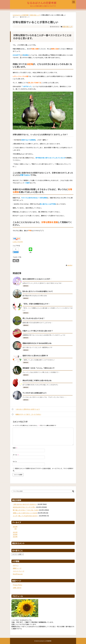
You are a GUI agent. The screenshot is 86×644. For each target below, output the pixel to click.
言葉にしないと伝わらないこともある (25, 513)
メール (16, 455)
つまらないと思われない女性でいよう (26, 409)
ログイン (16, 565)
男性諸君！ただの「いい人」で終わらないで (39, 368)
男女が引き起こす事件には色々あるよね (37, 380)
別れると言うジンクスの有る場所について (38, 291)
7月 (15, 529)
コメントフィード (19, 571)
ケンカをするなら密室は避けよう (35, 393)
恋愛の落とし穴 (67, 27)
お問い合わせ (17, 588)
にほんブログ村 (18, 242)
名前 (15, 448)
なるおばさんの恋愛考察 (42, 3)
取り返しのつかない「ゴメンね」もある (26, 510)
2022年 (15, 527)
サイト (15, 462)
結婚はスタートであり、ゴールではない (26, 414)
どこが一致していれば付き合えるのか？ (26, 516)
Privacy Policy (17, 585)
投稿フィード (17, 568)
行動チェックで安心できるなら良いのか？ (38, 331)
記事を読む (26, 286)
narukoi (70, 265)
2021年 (15, 532)
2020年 (15, 534)
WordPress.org (18, 574)
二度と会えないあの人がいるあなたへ (25, 504)
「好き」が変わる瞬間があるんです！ (36, 304)
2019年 (15, 537)
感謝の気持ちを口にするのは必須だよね (37, 343)
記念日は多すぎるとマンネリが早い (24, 507)
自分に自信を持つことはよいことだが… (37, 279)
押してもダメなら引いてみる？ (34, 318)
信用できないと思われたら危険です (35, 356)
